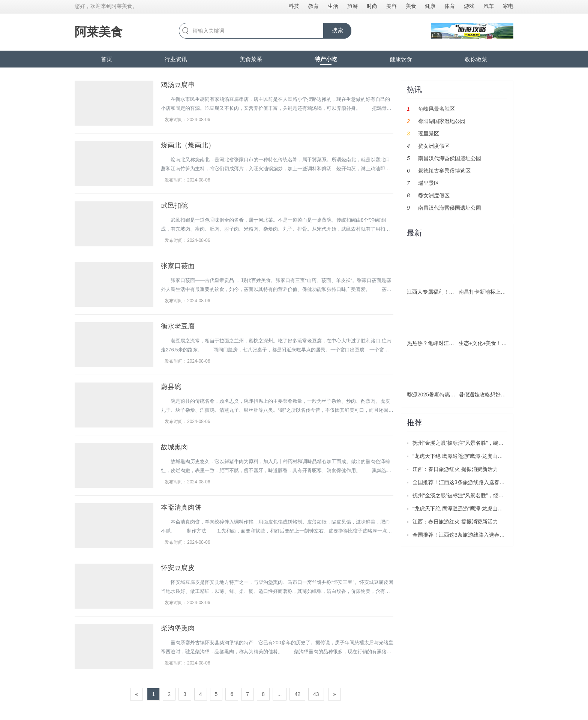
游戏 (469, 6)
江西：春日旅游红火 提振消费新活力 (455, 469)
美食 (411, 6)
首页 (106, 59)
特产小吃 (326, 59)
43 (316, 694)
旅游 (352, 6)
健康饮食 (401, 59)
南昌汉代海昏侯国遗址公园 (450, 158)
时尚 (372, 6)
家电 (508, 6)
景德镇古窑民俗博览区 (444, 171)
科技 (294, 6)
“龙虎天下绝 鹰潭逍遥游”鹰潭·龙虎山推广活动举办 (471, 456)
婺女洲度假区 (434, 146)
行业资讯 (176, 59)
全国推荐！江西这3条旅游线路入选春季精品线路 (469, 482)
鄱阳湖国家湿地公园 (442, 121)
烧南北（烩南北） (188, 145)
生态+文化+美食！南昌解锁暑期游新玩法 (506, 343)
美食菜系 (251, 59)
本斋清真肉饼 (181, 507)
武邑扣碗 (174, 205)
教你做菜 (476, 59)
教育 (313, 6)
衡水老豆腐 (178, 326)
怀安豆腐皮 (178, 568)
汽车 (489, 6)
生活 (333, 6)
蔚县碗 (171, 387)
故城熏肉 (174, 447)
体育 (450, 6)
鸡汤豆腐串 (178, 85)
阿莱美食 (99, 32)
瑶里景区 (429, 133)
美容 (391, 6)
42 (297, 694)
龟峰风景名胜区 (436, 109)
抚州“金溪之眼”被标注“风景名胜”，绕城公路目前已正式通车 (482, 443)
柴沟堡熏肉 (178, 628)
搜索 (337, 30)
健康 (430, 6)
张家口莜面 (178, 266)
